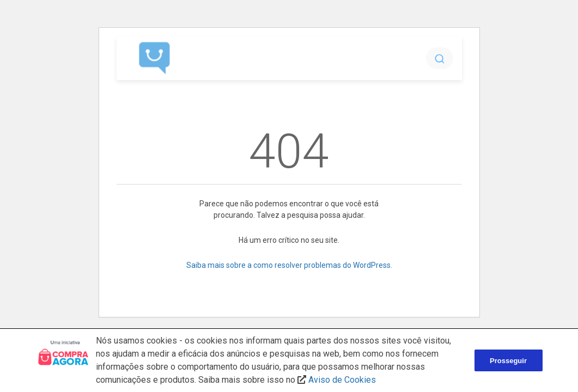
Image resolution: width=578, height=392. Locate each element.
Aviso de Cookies (342, 380)
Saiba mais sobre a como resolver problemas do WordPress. (289, 265)
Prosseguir (508, 361)
